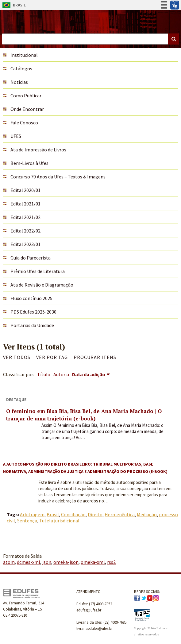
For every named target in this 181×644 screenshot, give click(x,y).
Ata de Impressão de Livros (38, 150)
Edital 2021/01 (25, 204)
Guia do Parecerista (31, 258)
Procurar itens (95, 357)
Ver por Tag (52, 357)
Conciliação (73, 514)
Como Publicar (26, 96)
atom (9, 562)
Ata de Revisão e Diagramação (42, 285)
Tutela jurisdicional (59, 521)
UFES (16, 136)
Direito (95, 514)
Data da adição (89, 374)
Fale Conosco (24, 123)
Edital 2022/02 (25, 231)
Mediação (147, 514)
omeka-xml (93, 562)
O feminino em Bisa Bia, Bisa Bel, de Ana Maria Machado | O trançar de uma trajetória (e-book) (84, 415)
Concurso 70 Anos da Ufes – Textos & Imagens (58, 177)
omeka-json (66, 562)
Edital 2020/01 (25, 190)
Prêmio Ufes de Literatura (38, 271)
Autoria (61, 374)
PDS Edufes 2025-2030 (33, 312)
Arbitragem (32, 514)
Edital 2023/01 (25, 244)
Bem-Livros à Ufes (29, 163)
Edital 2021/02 (25, 217)
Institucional (24, 55)
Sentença (27, 521)
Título (44, 374)
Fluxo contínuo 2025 (31, 298)
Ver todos (17, 357)
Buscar (174, 39)
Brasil (13, 5)
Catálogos (21, 68)
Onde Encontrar (27, 109)
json (47, 562)
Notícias (19, 82)
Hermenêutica (120, 514)
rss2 (111, 562)
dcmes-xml (29, 562)
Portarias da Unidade (32, 325)
